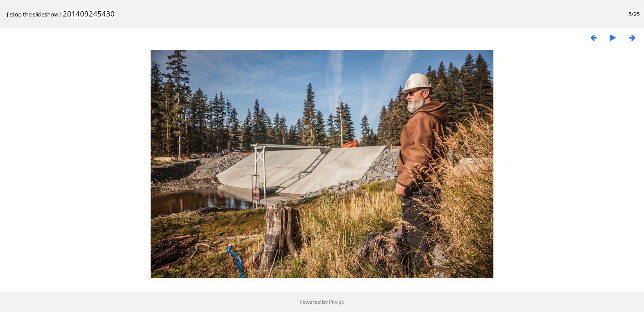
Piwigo (337, 302)
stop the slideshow (34, 14)
